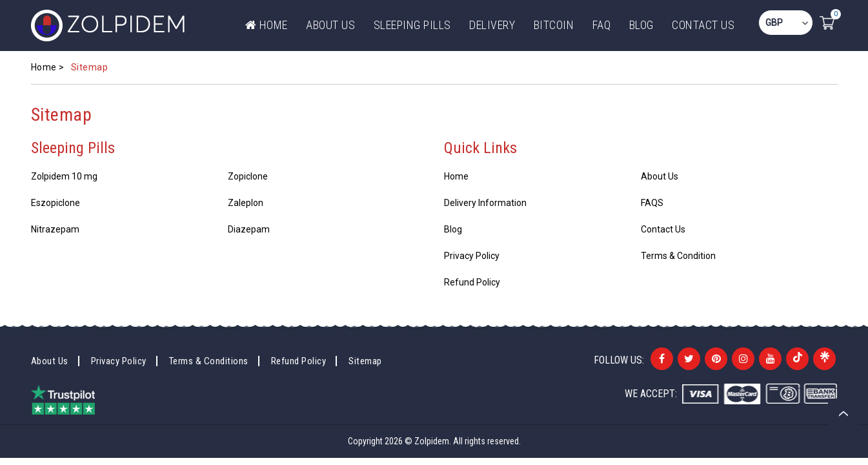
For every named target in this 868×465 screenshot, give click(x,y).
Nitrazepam (55, 229)
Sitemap (365, 361)
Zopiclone (248, 176)
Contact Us (703, 25)
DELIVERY (492, 25)
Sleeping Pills (412, 25)
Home (267, 25)
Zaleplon (246, 203)
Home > (48, 67)
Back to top (843, 414)
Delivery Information (485, 203)
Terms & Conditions (209, 361)
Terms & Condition (678, 256)
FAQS (652, 203)
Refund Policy (472, 282)
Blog (641, 25)
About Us (660, 176)
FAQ (602, 25)
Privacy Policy (472, 256)
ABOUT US (330, 25)
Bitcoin (554, 25)
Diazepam (249, 229)
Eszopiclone (56, 203)
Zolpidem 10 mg (64, 176)
